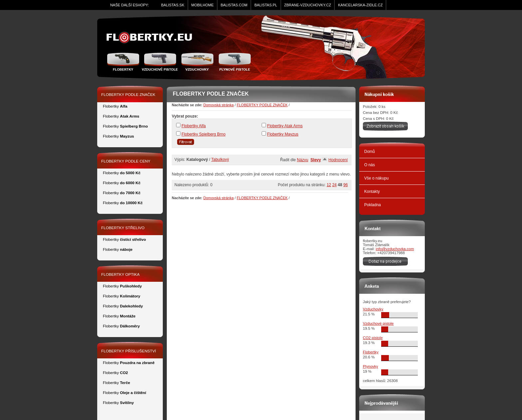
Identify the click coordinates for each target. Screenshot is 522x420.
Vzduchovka (197, 62)
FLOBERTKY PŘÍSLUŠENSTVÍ (129, 351)
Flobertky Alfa (194, 126)
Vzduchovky (373, 309)
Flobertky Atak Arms (285, 126)
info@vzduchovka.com (395, 249)
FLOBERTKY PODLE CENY (126, 161)
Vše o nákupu (376, 178)
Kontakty (372, 192)
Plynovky (371, 366)
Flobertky (124, 62)
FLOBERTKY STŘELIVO (123, 228)
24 (334, 185)
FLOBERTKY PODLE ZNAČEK (262, 105)
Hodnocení (338, 160)
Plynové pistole (233, 62)
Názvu (303, 160)
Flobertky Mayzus (283, 134)
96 (345, 185)
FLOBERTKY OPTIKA (120, 274)
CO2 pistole (373, 338)
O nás (370, 165)
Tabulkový (220, 160)
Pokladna (373, 205)
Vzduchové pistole (160, 62)
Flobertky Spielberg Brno (203, 134)
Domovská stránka (219, 105)
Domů (370, 152)
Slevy (316, 160)
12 (329, 185)
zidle (152, 38)
